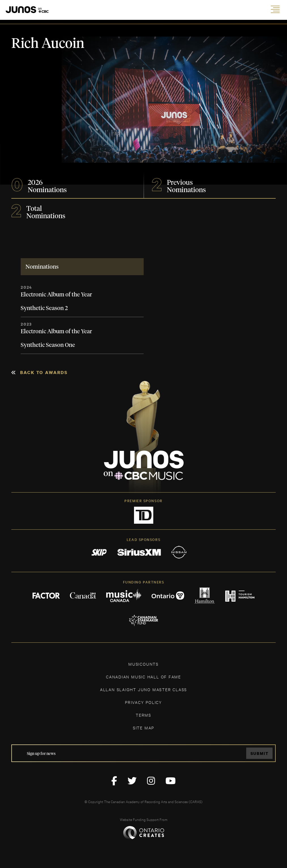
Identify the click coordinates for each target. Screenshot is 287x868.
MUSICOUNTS (143, 664)
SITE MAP (143, 728)
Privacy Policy (143, 702)
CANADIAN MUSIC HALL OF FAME (143, 677)
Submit (260, 753)
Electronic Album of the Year (56, 295)
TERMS (143, 715)
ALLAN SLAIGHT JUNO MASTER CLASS (143, 689)
